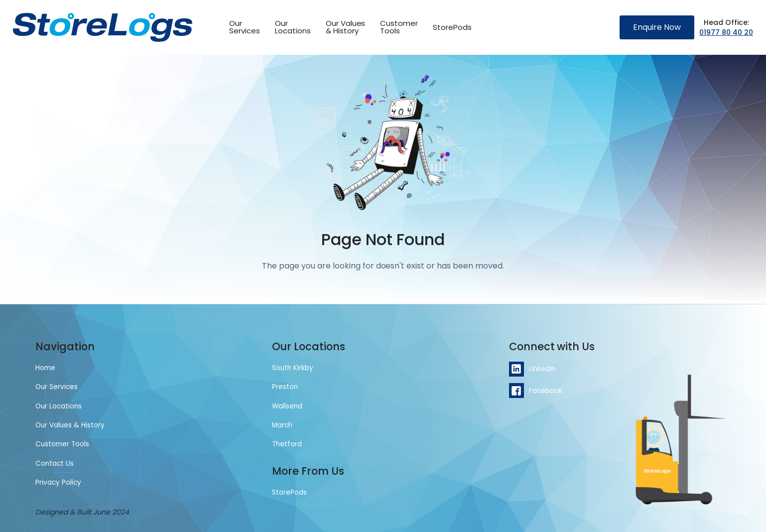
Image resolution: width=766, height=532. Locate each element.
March (282, 425)
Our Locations (59, 406)
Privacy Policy (58, 482)
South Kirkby (293, 368)
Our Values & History (346, 27)
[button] (399, 27)
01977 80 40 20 (726, 32)
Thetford (287, 444)
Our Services (57, 387)
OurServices (245, 27)
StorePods (452, 27)
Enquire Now (657, 27)
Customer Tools (62, 444)
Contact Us (55, 464)
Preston (285, 387)
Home (45, 368)
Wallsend (287, 406)
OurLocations (293, 27)
